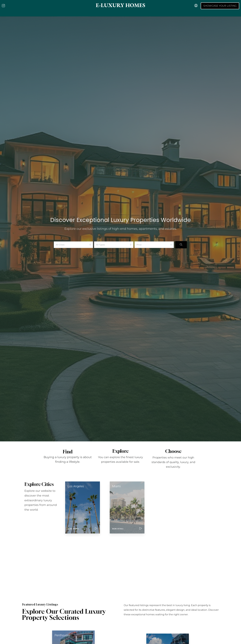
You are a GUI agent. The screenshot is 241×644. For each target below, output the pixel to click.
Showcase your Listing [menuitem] (220, 6)
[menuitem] (196, 6)
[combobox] (73, 239)
